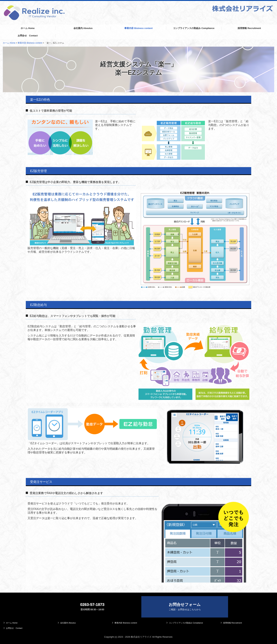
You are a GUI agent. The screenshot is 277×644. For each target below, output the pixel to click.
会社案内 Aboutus (83, 28)
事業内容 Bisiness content (138, 28)
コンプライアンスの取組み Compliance (194, 28)
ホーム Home (28, 28)
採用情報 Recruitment (249, 28)
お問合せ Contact (28, 36)
